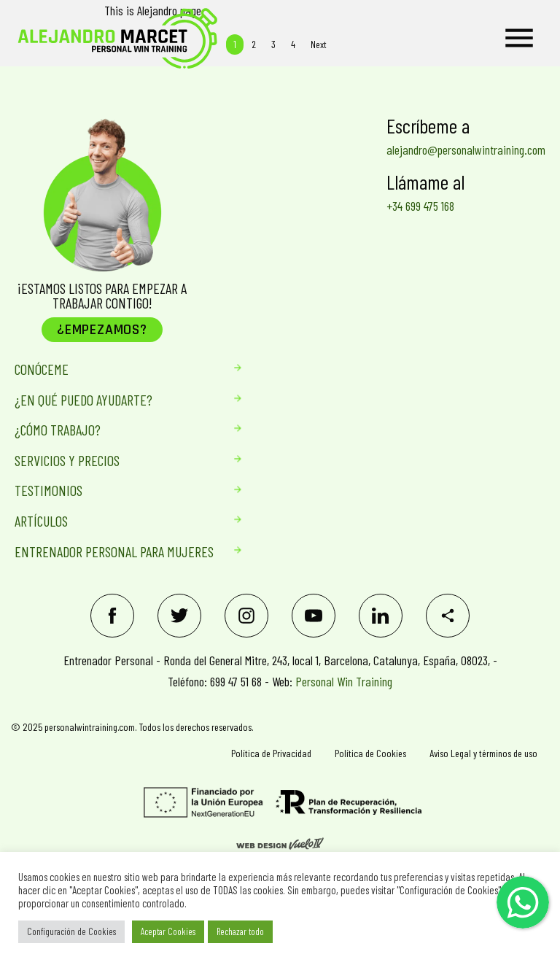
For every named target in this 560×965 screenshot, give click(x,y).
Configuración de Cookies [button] (71, 931)
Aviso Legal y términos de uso (483, 753)
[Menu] (519, 39)
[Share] (448, 616)
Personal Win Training (344, 681)
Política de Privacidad (271, 753)
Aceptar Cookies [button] (168, 931)
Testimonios (114, 490)
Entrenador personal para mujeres (114, 551)
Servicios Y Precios (114, 460)
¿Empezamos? (102, 330)
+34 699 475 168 (420, 206)
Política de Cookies (370, 753)
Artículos (114, 521)
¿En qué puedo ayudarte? (114, 400)
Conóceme (114, 369)
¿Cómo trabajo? (114, 430)
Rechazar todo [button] (240, 931)
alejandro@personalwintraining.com (466, 150)
